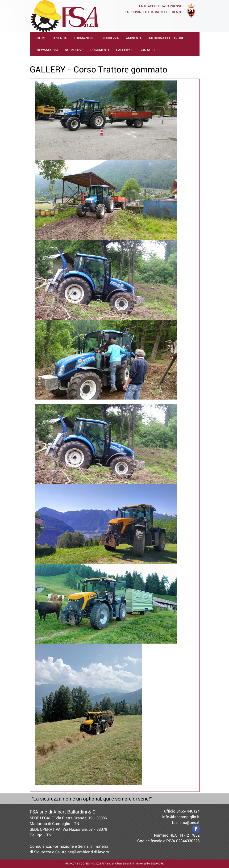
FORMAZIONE (84, 38)
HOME (42, 38)
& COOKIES (83, 864)
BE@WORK (157, 864)
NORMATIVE (74, 50)
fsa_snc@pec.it (186, 822)
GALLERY (124, 50)
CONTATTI (147, 50)
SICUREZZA (110, 38)
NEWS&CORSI (47, 50)
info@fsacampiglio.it (181, 817)
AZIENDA (60, 38)
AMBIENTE (134, 38)
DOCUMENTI (100, 50)
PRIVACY (71, 864)
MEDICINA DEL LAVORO (167, 38)
